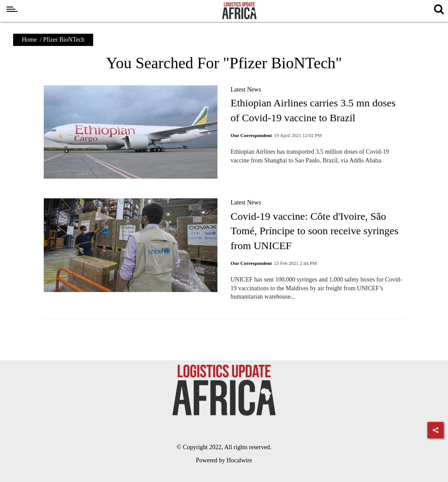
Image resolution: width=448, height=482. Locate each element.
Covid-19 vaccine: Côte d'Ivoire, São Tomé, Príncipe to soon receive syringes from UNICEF (315, 231)
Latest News (246, 90)
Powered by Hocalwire (224, 460)
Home (29, 40)
